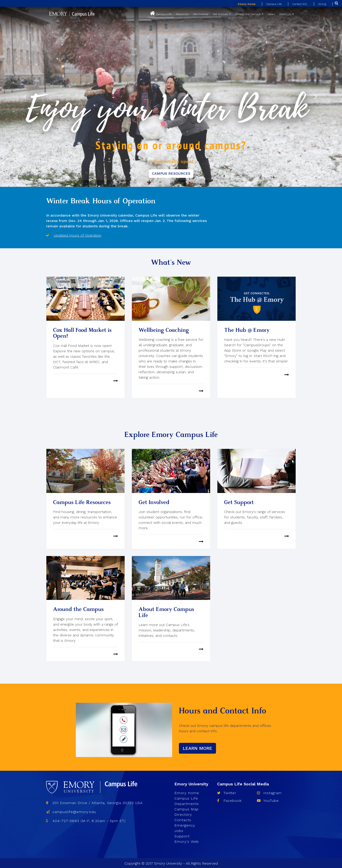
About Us (285, 14)
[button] (26, 97)
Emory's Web (187, 841)
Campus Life (274, 4)
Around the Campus (248, 14)
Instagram (269, 792)
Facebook (229, 800)
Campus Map (187, 808)
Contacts (183, 819)
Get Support (221, 14)
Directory (183, 814)
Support (182, 835)
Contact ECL (300, 4)
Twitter (227, 792)
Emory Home (247, 4)
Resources (182, 14)
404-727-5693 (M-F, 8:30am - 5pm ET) (86, 820)
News (271, 14)
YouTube (268, 800)
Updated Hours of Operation (78, 235)
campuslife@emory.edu (71, 811)
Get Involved (201, 14)
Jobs (179, 830)
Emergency (185, 824)
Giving (322, 4)
